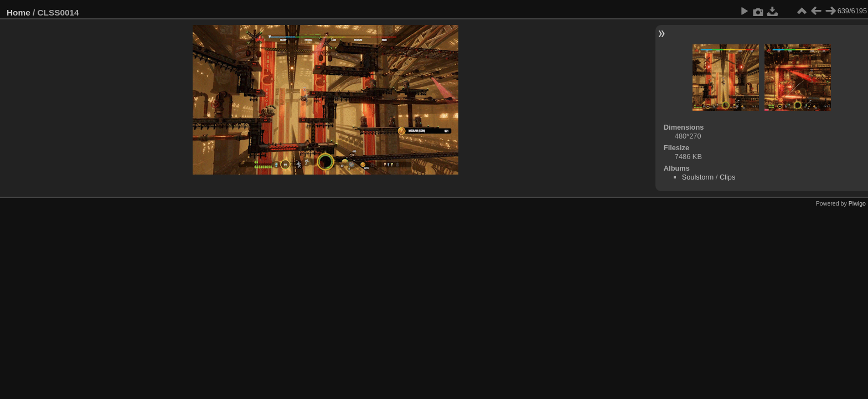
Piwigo (857, 203)
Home (19, 12)
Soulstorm (698, 177)
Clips (727, 177)
